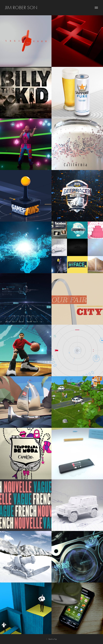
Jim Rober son (21, 8)
